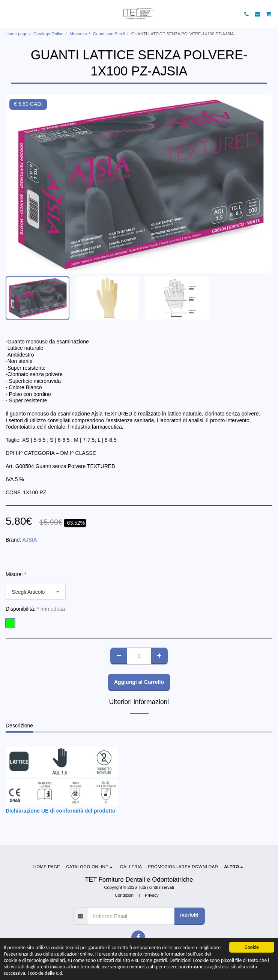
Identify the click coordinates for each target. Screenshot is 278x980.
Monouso (78, 34)
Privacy (152, 895)
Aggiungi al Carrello (139, 682)
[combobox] (36, 592)
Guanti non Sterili (109, 34)
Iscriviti (189, 915)
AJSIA (29, 540)
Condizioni (125, 895)
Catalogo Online (48, 34)
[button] (8, 14)
